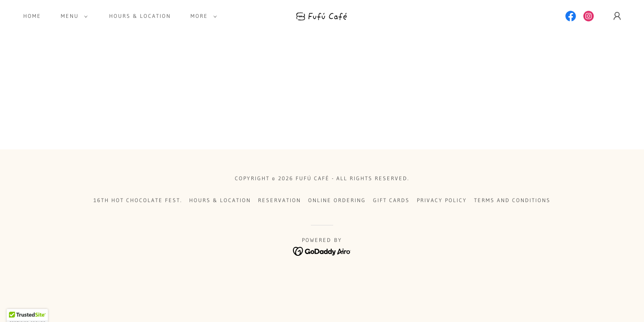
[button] (72, 16)
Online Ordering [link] (337, 200)
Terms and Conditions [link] (512, 200)
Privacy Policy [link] (442, 200)
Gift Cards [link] (391, 200)
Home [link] (32, 16)
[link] (322, 15)
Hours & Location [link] (140, 16)
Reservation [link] (280, 200)
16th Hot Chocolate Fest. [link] (138, 200)
